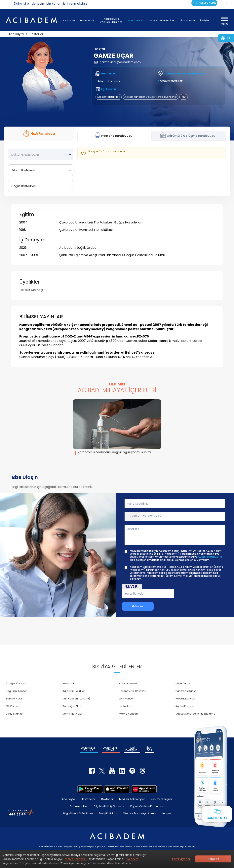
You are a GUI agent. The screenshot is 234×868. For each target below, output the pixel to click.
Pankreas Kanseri (187, 691)
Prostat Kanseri (185, 699)
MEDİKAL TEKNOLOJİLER (162, 20)
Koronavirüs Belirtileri (133, 691)
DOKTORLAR (135, 20)
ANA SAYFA (69, 20)
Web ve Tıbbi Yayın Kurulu (140, 813)
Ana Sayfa (68, 799)
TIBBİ (131, 749)
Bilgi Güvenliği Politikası (78, 813)
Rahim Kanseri (185, 706)
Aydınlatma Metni (210, 557)
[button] (133, 516)
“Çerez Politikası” (76, 859)
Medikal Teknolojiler (132, 799)
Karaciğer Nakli (72, 706)
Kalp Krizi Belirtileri (74, 691)
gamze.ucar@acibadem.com (117, 62)
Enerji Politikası (108, 813)
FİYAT (149, 749)
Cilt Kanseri (13, 706)
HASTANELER (87, 20)
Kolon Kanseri (128, 683)
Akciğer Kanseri (16, 683)
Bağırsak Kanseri (17, 691)
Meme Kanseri (128, 714)
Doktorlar (107, 799)
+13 (184, 97)
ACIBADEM (88, 749)
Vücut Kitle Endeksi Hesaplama (195, 714)
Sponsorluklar (79, 806)
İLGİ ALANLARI (189, 20)
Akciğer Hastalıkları (109, 97)
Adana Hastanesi (109, 81)
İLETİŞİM (205, 20)
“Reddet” (132, 859)
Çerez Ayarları (182, 859)
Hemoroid (69, 683)
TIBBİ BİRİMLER (111, 20)
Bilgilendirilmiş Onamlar (109, 806)
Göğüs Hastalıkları (172, 81)
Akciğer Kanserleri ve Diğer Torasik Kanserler (150, 97)
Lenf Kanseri (127, 699)
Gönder (138, 606)
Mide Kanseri (184, 683)
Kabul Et (213, 859)
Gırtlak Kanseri (15, 714)
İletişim (166, 813)
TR (229, 38)
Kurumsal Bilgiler (161, 799)
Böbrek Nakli (14, 699)
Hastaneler (88, 799)
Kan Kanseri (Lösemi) (76, 699)
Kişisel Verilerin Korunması (147, 806)
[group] (117, 427)
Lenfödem (126, 706)
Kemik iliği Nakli (72, 714)
